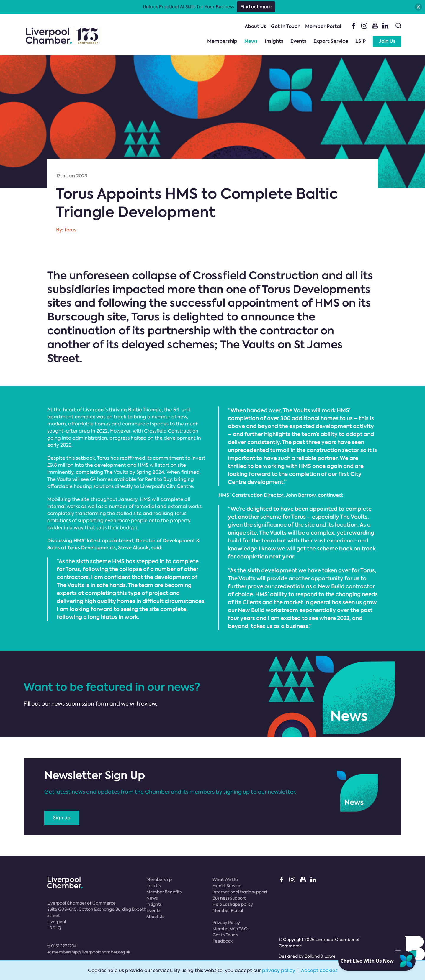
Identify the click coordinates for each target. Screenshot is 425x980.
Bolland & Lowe (320, 956)
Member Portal (323, 26)
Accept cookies (319, 970)
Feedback (223, 941)
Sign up (62, 818)
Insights (274, 41)
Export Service (331, 41)
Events (298, 41)
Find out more (256, 7)
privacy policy (279, 970)
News (251, 41)
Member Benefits (164, 892)
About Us (255, 26)
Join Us (387, 41)
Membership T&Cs (231, 929)
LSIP (361, 41)
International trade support (240, 892)
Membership (222, 41)
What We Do (225, 879)
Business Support (229, 898)
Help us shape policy (233, 904)
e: (89, 952)
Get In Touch (286, 26)
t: (62, 946)
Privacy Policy (226, 923)
